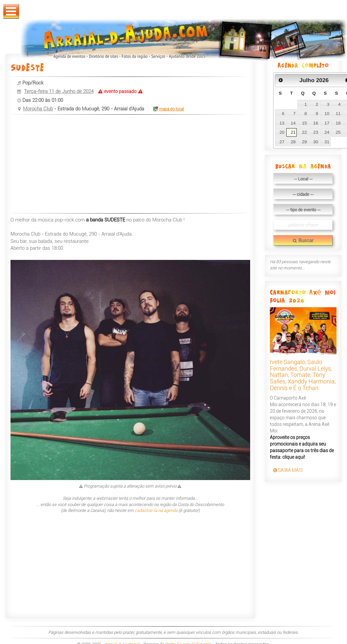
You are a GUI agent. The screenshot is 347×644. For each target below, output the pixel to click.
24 (327, 132)
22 (304, 132)
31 (327, 142)
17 (327, 123)
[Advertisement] (125, 165)
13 (282, 123)
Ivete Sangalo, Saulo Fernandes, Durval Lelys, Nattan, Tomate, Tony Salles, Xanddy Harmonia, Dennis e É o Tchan (303, 375)
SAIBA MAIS (288, 470)
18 (338, 123)
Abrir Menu (11, 11)
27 (282, 142)
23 (316, 132)
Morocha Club (38, 109)
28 (293, 142)
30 (316, 142)
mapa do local (168, 109)
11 (338, 114)
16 (316, 123)
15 (304, 123)
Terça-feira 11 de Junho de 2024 (59, 91)
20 (282, 132)
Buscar (303, 241)
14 (293, 123)
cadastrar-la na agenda (156, 510)
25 (338, 132)
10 (327, 114)
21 (293, 132)
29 (304, 142)
